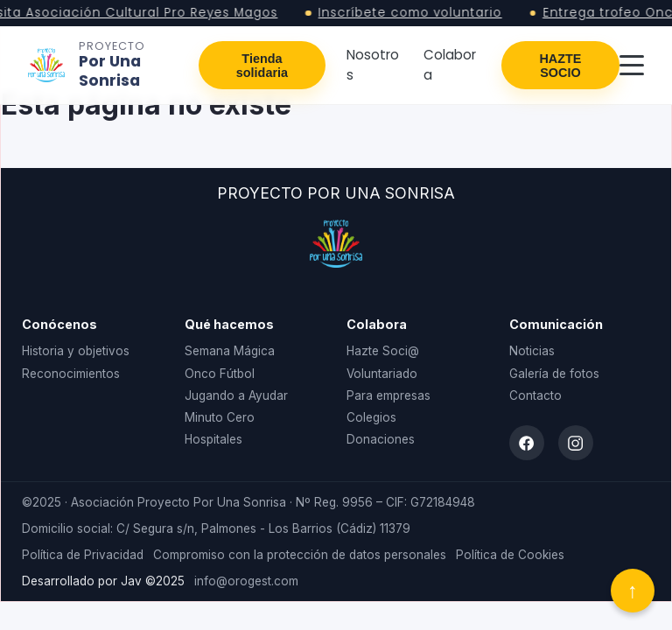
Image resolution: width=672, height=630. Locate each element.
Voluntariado (382, 374)
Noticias (532, 351)
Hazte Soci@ (383, 351)
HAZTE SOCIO (560, 66)
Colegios (371, 417)
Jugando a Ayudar (236, 395)
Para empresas (388, 395)
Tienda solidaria (262, 66)
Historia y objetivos (76, 351)
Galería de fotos (554, 374)
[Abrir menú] (632, 66)
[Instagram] (576, 443)
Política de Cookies (510, 555)
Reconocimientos (71, 374)
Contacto (535, 395)
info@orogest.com (246, 581)
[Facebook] (527, 443)
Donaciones (381, 439)
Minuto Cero (220, 417)
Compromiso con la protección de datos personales (300, 555)
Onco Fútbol (220, 374)
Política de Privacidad (83, 555)
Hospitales (213, 439)
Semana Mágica (230, 351)
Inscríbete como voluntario (415, 13)
